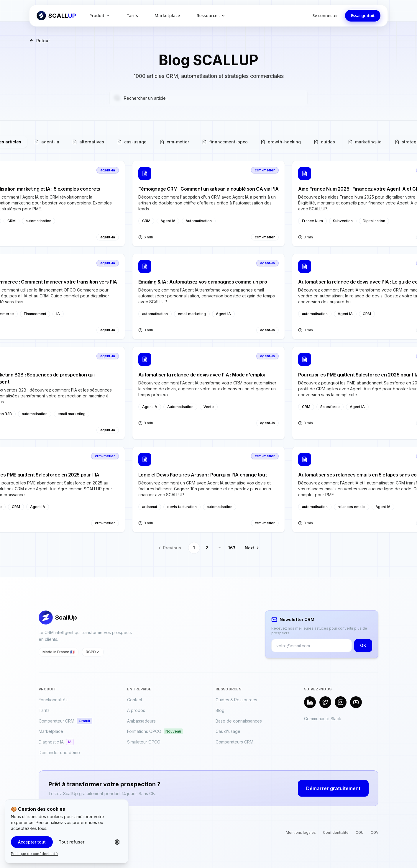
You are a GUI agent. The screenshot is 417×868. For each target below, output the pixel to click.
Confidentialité (336, 832)
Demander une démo (59, 752)
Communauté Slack (323, 719)
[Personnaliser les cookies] (117, 842)
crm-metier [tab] (174, 142)
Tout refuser (72, 842)
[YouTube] (356, 702)
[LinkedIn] (310, 702)
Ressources (211, 15)
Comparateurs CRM (234, 742)
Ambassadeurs (141, 721)
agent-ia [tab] (47, 142)
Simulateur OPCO (144, 742)
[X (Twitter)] (325, 702)
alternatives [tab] (88, 142)
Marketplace (167, 15)
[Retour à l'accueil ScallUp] (56, 16)
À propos (136, 710)
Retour (40, 41)
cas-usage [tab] (132, 142)
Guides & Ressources (236, 700)
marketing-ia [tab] (365, 142)
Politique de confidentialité (34, 854)
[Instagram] (341, 702)
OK (363, 645)
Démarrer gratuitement (333, 788)
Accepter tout (32, 842)
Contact (135, 700)
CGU (360, 832)
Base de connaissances (239, 721)
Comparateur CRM (65, 721)
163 (232, 548)
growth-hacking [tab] (281, 142)
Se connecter (325, 15)
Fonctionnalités (53, 700)
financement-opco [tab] (225, 142)
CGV (375, 832)
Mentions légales (301, 832)
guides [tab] (324, 142)
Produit (100, 15)
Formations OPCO (155, 731)
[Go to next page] (251, 548)
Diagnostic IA (56, 742)
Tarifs (132, 15)
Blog (220, 710)
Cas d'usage (228, 731)
